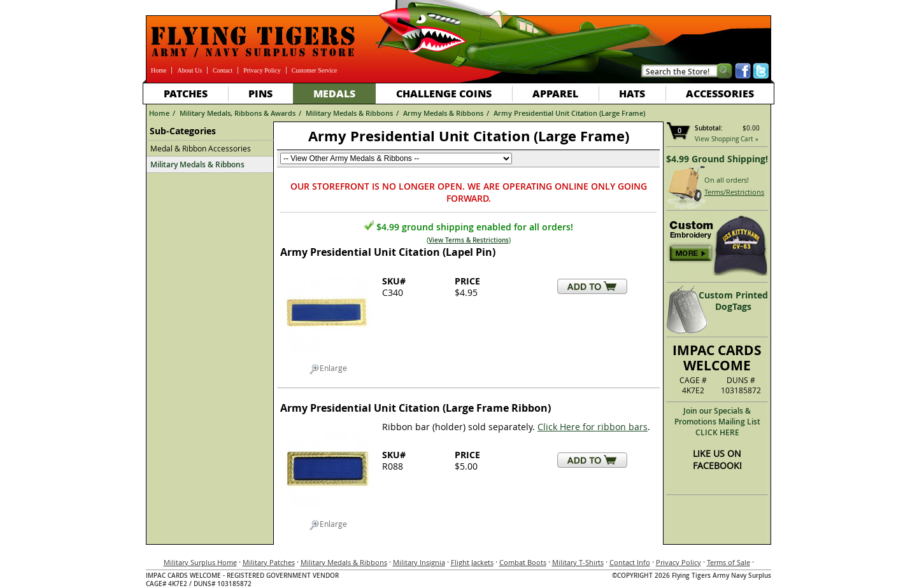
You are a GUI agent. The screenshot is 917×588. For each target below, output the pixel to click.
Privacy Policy (262, 70)
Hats (632, 93)
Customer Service (314, 70)
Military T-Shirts (578, 562)
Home (159, 70)
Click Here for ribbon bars (593, 427)
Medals (334, 93)
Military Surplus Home (200, 562)
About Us (189, 70)
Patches (186, 93)
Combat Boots (523, 562)
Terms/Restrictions (734, 192)
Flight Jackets (472, 562)
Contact (223, 70)
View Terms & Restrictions (469, 240)
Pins (260, 93)
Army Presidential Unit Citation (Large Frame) (569, 113)
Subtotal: (709, 128)
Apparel (555, 93)
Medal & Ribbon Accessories (201, 148)
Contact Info (630, 562)
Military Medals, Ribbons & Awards (238, 113)
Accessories (720, 93)
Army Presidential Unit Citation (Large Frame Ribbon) (416, 408)
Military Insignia (419, 562)
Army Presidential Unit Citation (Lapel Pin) (388, 252)
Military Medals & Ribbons (349, 113)
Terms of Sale (729, 562)
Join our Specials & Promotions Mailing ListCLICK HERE (717, 422)
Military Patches (269, 562)
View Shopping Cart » (727, 139)
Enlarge (328, 368)
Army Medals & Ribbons (443, 113)
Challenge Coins (444, 93)
